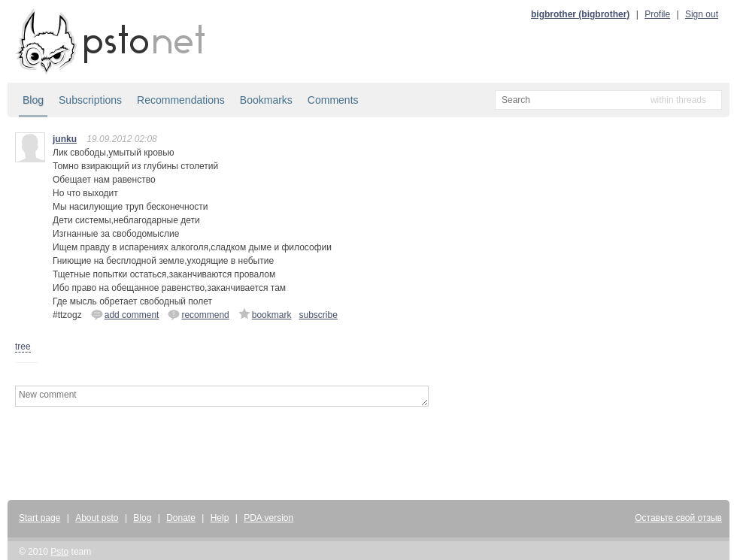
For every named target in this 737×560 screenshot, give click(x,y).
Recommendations (181, 100)
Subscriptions (90, 100)
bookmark (265, 314)
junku (65, 139)
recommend (198, 314)
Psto (59, 552)
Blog (33, 100)
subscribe (318, 315)
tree (23, 347)
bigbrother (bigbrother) (580, 14)
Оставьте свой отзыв (678, 518)
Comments (333, 100)
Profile (657, 14)
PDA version (268, 518)
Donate (181, 518)
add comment (125, 314)
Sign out (702, 14)
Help (220, 518)
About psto (97, 518)
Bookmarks (266, 100)
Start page (39, 518)
